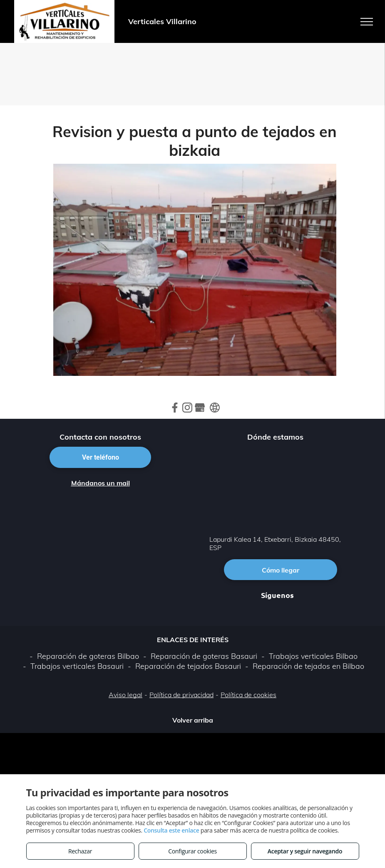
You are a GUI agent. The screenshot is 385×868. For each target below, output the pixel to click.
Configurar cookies (192, 851)
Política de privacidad (181, 695)
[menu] (367, 22)
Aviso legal (125, 695)
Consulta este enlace (171, 830)
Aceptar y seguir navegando (305, 851)
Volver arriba (193, 720)
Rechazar (80, 851)
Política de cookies (248, 695)
